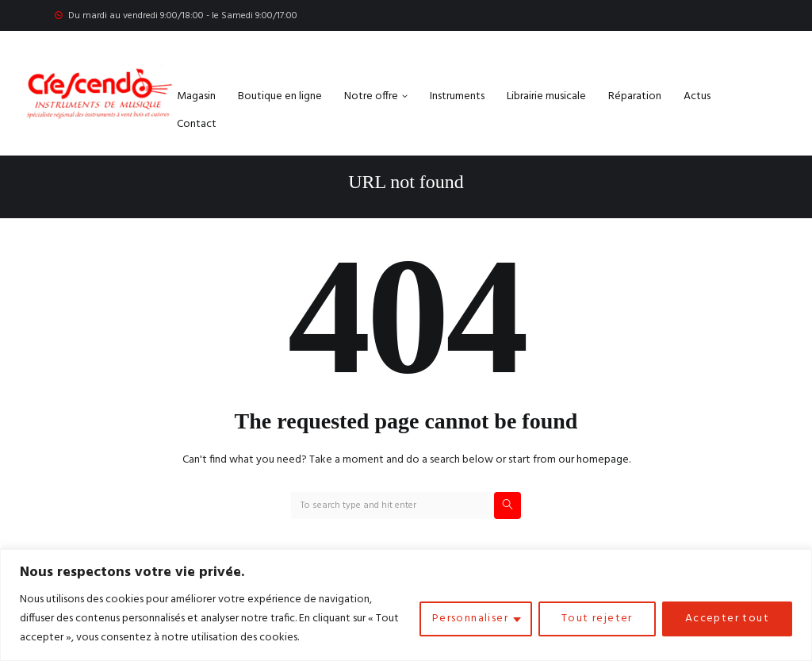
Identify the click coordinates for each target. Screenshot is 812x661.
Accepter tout (727, 619)
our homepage (594, 460)
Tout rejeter (597, 619)
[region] (406, 605)
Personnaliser (470, 619)
